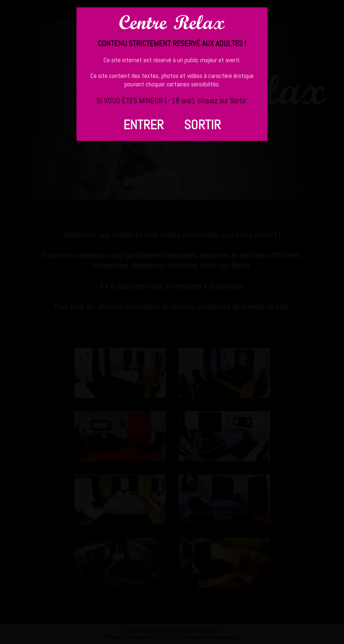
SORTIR (202, 125)
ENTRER (143, 125)
